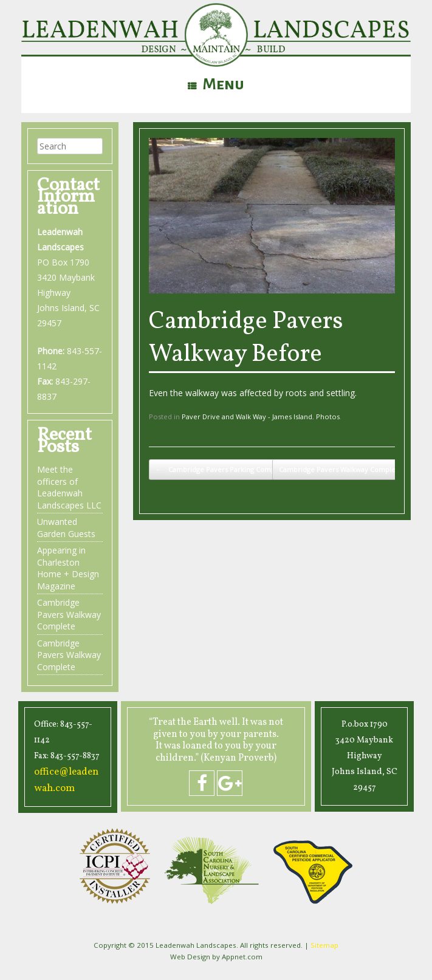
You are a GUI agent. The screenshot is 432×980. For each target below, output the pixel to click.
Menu (216, 85)
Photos (328, 416)
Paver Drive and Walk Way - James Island (247, 416)
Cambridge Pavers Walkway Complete (347, 470)
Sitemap (324, 944)
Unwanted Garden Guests (66, 528)
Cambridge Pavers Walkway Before (246, 338)
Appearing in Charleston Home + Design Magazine (68, 568)
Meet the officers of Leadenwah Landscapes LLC (69, 487)
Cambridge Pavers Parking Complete (222, 470)
